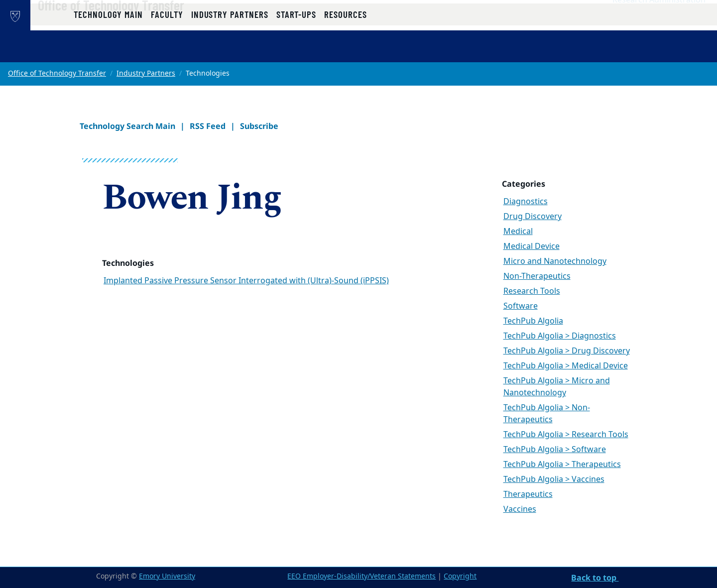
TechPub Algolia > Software (555, 450)
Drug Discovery (533, 217)
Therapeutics (528, 494)
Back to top (595, 578)
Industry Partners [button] (230, 51)
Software (521, 306)
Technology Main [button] (108, 51)
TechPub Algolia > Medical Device (566, 366)
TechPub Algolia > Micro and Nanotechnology (557, 387)
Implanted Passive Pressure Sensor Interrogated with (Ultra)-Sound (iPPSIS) (246, 281)
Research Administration (659, 20)
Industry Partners (146, 73)
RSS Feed (208, 126)
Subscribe (259, 126)
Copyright (460, 576)
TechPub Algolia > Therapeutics (562, 465)
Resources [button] (345, 51)
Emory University (167, 576)
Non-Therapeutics (537, 276)
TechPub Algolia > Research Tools (566, 435)
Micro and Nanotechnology (555, 261)
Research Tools (532, 291)
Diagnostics (526, 202)
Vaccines (520, 509)
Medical (518, 232)
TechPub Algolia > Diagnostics (560, 336)
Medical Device (532, 246)
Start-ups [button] (296, 51)
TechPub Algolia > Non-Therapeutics (547, 414)
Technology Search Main (127, 126)
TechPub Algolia (533, 321)
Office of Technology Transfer (143, 25)
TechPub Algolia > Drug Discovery (567, 351)
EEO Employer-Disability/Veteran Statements (361, 576)
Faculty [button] (167, 51)
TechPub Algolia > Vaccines (554, 479)
